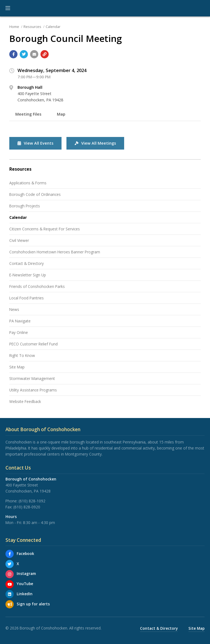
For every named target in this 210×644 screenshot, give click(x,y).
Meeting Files (28, 114)
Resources (32, 27)
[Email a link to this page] (34, 54)
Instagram (26, 573)
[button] (8, 8)
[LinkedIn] (10, 594)
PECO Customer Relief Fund (33, 344)
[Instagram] (10, 574)
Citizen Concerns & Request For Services (45, 229)
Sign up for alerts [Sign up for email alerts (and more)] (33, 604)
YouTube (25, 584)
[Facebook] (10, 554)
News (14, 309)
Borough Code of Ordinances (35, 194)
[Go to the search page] (201, 8)
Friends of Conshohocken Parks (37, 286)
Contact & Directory (27, 263)
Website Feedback (25, 401)
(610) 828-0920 (27, 507)
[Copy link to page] (45, 54)
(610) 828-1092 (32, 501)
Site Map (17, 367)
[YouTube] (10, 584)
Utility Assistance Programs (33, 390)
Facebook (25, 553)
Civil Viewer (19, 240)
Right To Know (22, 355)
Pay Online (19, 332)
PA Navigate (20, 321)
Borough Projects (25, 206)
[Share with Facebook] (13, 54)
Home (14, 27)
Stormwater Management (32, 378)
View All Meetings (95, 143)
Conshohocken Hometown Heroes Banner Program (55, 252)
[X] (10, 564)
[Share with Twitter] (24, 54)
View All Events (35, 143)
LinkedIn (25, 594)
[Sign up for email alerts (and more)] (10, 604)
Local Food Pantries (27, 298)
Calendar (53, 27)
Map (61, 114)
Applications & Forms (28, 183)
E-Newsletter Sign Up (28, 275)
